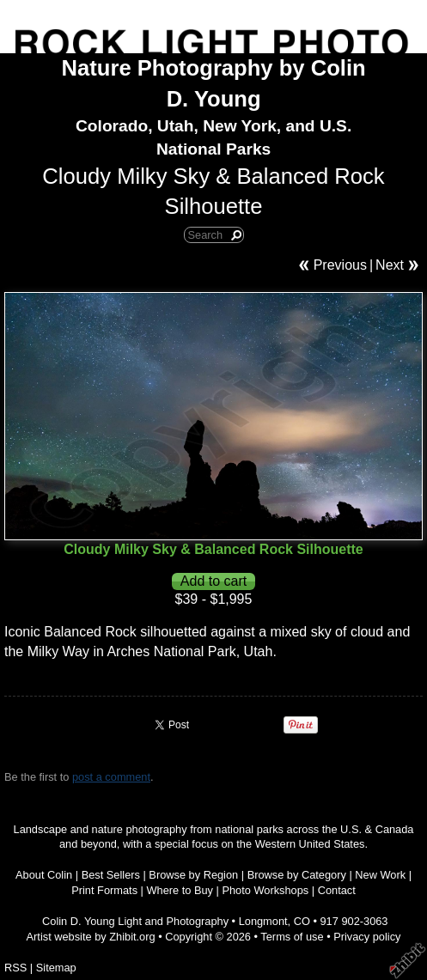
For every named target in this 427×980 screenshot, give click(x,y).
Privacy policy (367, 937)
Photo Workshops (265, 890)
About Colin (44, 875)
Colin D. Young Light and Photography (135, 921)
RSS (15, 968)
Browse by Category (297, 875)
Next (390, 265)
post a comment (111, 777)
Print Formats (104, 890)
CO (302, 921)
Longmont (263, 921)
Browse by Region (193, 875)
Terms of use (292, 937)
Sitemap (56, 968)
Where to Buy (180, 890)
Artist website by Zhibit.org (91, 937)
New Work (380, 875)
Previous (340, 265)
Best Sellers (111, 875)
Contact (337, 890)
